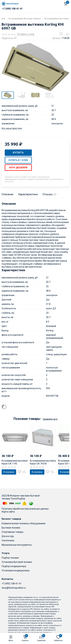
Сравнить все (50, 419)
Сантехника (8, 540)
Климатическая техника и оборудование (24, 523)
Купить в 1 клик (18, 160)
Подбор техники (10, 558)
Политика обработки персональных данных (25, 509)
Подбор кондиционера (14, 566)
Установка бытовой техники (17, 562)
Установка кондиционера (16, 570)
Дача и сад (8, 536)
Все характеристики (12, 128)
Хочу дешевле (18, 167)
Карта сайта (8, 512)
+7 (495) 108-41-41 (12, 584)
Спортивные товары (12, 532)
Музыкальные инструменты (17, 545)
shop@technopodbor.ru (14, 588)
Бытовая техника (11, 528)
